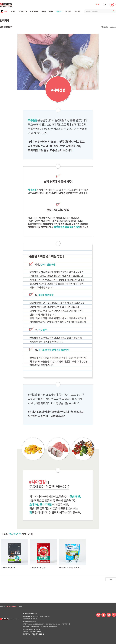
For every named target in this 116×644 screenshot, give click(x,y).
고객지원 (77, 11)
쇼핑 (6, 11)
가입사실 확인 (38, 632)
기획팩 (43, 11)
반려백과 (68, 11)
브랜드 (13, 11)
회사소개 (21, 606)
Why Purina (23, 11)
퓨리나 (12, 5)
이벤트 (51, 11)
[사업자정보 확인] (66, 624)
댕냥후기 (59, 11)
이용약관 (2, 606)
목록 (111, 579)
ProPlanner (34, 11)
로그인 (97, 4)
